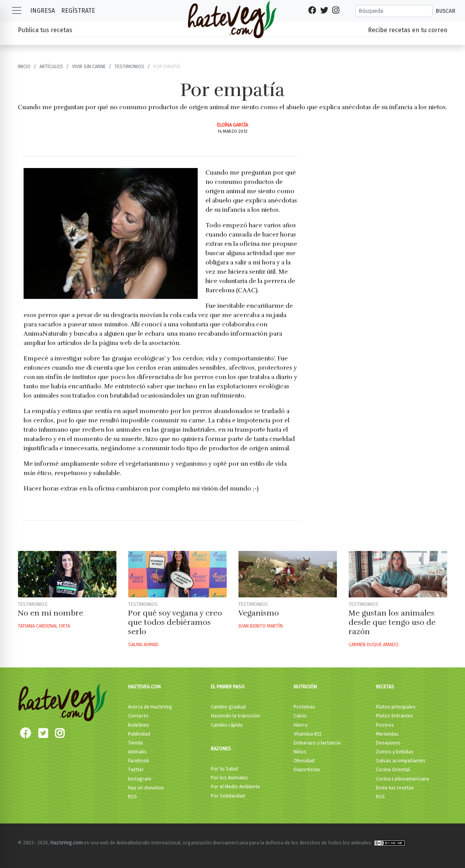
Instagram (140, 779)
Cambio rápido (227, 725)
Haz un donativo (146, 788)
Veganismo (259, 613)
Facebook (138, 761)
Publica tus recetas (45, 30)
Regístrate (78, 11)
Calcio (300, 716)
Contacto (138, 716)
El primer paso (228, 687)
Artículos (51, 66)
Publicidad (139, 734)
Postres (385, 725)
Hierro (301, 725)
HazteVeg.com (144, 687)
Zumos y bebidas (395, 752)
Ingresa (43, 11)
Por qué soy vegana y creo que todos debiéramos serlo (175, 622)
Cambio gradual (228, 707)
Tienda (135, 743)
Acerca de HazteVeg (150, 707)
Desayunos (388, 743)
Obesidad (304, 761)
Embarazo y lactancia (317, 743)
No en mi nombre (50, 613)
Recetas (385, 687)
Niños (300, 752)
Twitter (136, 769)
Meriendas (387, 734)
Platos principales (396, 707)
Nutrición (305, 687)
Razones (221, 749)
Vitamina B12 (308, 734)
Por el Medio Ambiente (235, 787)
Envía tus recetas (395, 788)
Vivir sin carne (89, 66)
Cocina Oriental (393, 769)
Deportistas (307, 769)
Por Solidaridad (228, 796)
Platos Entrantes (395, 716)
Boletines (139, 725)
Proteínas (304, 707)
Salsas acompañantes (401, 761)
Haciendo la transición (235, 716)
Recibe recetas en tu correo (408, 30)
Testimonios (129, 66)
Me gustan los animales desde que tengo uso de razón (392, 622)
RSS (132, 797)
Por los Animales (229, 778)
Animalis (137, 752)
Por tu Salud (224, 769)
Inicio (24, 66)
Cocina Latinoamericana (403, 779)
